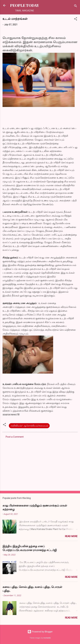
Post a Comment (15, 437)
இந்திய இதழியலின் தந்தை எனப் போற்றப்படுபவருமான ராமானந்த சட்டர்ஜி (30, 548)
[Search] (76, 6)
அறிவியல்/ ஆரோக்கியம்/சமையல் (29, 426)
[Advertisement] (40, 464)
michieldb (47, 638)
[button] (76, 19)
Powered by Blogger (40, 632)
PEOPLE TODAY (25, 5)
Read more (71, 536)
